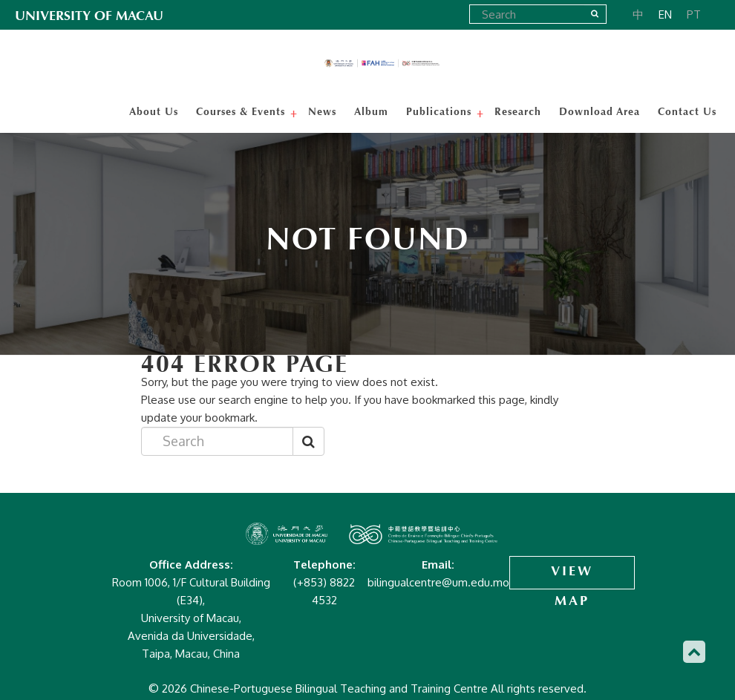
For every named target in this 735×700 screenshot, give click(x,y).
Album (371, 111)
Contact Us (687, 111)
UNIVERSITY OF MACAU (89, 16)
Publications (441, 111)
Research (518, 111)
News (322, 111)
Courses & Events (242, 111)
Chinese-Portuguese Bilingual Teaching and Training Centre (382, 63)
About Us (154, 111)
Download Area (600, 111)
